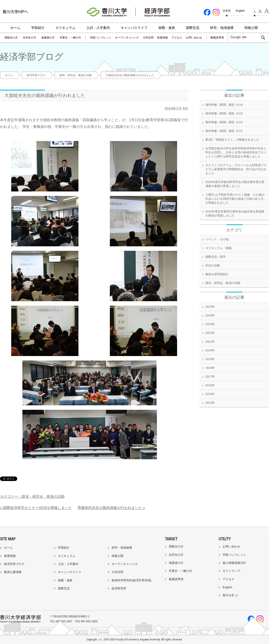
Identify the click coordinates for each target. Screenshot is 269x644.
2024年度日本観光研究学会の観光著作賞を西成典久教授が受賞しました (235, 184)
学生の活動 (213, 265)
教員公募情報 (13, 572)
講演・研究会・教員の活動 (76, 75)
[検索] (245, 37)
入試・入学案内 (98, 28)
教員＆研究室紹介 (217, 274)
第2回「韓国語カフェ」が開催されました (232, 140)
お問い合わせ (194, 38)
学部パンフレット (101, 38)
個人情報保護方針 (234, 563)
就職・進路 (167, 28)
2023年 (210, 324)
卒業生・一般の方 (70, 38)
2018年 (210, 368)
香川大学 (231, 595)
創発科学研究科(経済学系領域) (132, 580)
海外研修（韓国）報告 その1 (224, 131)
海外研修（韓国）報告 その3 (224, 113)
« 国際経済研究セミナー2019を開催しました (36, 508)
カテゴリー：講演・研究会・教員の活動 (32, 497)
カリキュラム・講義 (218, 248)
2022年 (210, 333)
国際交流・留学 (216, 257)
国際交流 (193, 28)
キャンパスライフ (134, 28)
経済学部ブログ (36, 75)
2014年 (210, 403)
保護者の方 (48, 38)
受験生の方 (11, 38)
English (240, 11)
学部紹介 (38, 28)
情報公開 (251, 28)
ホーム (15, 28)
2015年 (210, 394)
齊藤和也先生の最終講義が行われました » (111, 508)
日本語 (227, 11)
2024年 (210, 315)
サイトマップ (231, 571)
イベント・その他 (217, 239)
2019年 (210, 359)
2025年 (210, 307)
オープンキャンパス (127, 38)
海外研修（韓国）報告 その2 (224, 122)
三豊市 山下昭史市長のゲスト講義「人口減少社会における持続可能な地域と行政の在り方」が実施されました (236, 199)
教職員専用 (217, 38)
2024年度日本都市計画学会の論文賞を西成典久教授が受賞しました (235, 214)
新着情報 (163, 38)
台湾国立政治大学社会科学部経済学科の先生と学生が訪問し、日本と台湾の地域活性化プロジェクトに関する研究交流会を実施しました (236, 152)
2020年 (210, 350)
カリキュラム (65, 28)
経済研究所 (119, 588)
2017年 (210, 377)
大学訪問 (148, 38)
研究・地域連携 (222, 28)
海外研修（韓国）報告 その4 (224, 105)
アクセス (177, 38)
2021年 (210, 342)
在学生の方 (30, 38)
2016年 (210, 385)
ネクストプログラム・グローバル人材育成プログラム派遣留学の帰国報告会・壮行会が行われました (236, 169)
